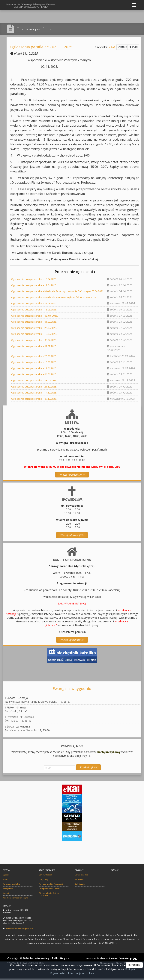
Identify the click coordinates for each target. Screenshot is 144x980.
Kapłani (6, 895)
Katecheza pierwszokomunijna (15, 899)
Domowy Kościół (45, 877)
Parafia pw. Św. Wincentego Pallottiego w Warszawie (31, 6)
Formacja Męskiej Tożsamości (51, 886)
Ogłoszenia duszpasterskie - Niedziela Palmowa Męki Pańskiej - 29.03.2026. (57, 301)
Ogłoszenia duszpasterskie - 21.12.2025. (36, 389)
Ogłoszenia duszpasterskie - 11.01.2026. (36, 371)
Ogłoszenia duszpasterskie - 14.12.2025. (36, 395)
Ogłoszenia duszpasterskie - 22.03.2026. (36, 307)
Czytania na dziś (81, 877)
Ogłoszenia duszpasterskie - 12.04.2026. (36, 285)
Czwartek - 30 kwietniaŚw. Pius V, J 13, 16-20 (19, 721)
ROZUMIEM (134, 965)
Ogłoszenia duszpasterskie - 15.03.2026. (36, 313)
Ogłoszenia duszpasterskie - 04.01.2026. (36, 377)
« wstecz (122, 47)
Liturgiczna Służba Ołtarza (49, 890)
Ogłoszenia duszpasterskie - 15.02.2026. (36, 337)
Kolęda (6, 881)
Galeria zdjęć (80, 886)
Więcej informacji (72, 537)
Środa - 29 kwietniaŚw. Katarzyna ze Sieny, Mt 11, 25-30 (27, 730)
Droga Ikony (44, 881)
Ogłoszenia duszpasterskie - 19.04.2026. (36, 279)
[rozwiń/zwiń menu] (134, 5)
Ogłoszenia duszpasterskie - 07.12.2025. (36, 401)
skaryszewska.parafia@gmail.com (20, 930)
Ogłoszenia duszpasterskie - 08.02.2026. (36, 343)
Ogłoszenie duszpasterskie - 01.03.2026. (36, 325)
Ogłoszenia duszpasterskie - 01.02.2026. (36, 349)
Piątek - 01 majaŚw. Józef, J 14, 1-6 (16, 711)
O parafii (6, 877)
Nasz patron (8, 890)
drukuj (133, 47)
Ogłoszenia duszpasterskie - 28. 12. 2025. (36, 383)
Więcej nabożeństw (72, 476)
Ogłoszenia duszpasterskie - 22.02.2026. (36, 331)
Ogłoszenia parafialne (37, 29)
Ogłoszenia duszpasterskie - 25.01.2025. (36, 359)
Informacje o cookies (81, 973)
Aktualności (80, 881)
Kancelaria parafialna (11, 886)
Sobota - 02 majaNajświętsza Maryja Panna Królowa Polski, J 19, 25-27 (38, 702)
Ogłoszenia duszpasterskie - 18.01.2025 (35, 365)
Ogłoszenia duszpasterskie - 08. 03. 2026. (36, 319)
